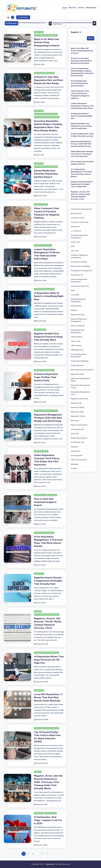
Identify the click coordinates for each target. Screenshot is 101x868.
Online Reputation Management (46, 35)
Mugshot (38, 611)
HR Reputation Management (82, 271)
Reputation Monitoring (79, 399)
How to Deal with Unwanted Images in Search (45, 502)
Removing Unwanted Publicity (82, 370)
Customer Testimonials (80, 222)
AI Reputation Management (44, 73)
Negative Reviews (78, 315)
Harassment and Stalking (80, 266)
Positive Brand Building (80, 361)
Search (75, 32)
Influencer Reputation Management (79, 281)
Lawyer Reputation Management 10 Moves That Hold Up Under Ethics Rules (82, 106)
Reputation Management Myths (80, 380)
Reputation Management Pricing (46, 411)
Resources (75, 421)
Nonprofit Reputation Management (79, 320)
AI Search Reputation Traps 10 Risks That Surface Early (46, 377)
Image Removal (40, 495)
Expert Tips (39, 32)
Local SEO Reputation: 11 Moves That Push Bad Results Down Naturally (48, 697)
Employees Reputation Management (79, 236)
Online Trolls (76, 341)
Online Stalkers (77, 337)
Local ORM (75, 295)
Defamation (39, 813)
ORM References (77, 350)
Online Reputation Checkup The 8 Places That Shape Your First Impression (82, 154)
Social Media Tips (78, 442)
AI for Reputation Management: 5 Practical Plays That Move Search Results (81, 173)
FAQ (72, 246)
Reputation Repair (78, 407)
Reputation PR (76, 403)
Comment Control (41, 204)
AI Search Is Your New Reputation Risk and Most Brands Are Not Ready (49, 80)
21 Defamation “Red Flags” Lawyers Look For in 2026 (48, 820)
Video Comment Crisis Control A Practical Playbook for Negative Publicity (80, 95)
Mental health (76, 306)
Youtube (74, 468)
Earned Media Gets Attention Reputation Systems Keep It (46, 174)
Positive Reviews (77, 365)
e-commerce (76, 231)
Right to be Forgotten (79, 425)
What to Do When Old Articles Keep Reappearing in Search (35, 23)
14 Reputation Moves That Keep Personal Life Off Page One (49, 660)
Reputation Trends (41, 451)
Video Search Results (79, 460)
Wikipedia (75, 464)
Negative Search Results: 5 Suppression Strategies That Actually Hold (48, 581)
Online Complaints (78, 326)
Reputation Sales (77, 412)
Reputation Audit (77, 374)
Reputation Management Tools (80, 393)
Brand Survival (76, 213)
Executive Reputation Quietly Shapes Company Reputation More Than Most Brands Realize (82, 72)
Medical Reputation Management (78, 300)
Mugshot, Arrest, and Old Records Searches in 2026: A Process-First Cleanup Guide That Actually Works (48, 782)
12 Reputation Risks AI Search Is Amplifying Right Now (49, 296)
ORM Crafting (76, 346)
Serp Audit (75, 434)
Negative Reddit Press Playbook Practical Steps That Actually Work (48, 337)
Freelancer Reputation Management (79, 256)
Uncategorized (40, 330)
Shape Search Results (79, 438)
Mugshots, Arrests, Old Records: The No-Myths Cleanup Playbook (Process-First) (80, 195)
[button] (23, 17)
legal (73, 290)
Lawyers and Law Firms (43, 245)
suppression (52, 495)
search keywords (77, 429)
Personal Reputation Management (47, 117)
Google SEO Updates (79, 262)
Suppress (74, 447)
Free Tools (75, 251)
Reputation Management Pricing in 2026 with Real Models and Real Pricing (48, 418)
